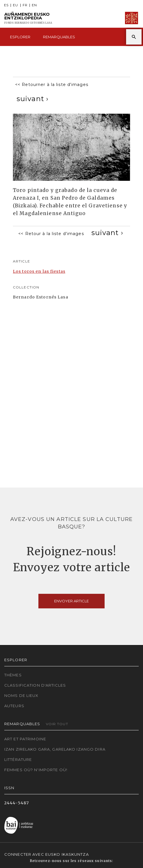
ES (6, 5)
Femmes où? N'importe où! (36, 770)
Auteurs (14, 706)
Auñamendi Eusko (28, 18)
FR (25, 5)
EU (15, 5)
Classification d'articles (35, 685)
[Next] (33, 99)
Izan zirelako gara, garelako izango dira (55, 749)
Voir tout (57, 724)
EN (34, 5)
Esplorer (20, 37)
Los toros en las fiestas (39, 271)
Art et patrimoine (25, 739)
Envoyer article (71, 601)
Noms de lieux (21, 695)
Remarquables (59, 37)
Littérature (18, 759)
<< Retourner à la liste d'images (52, 85)
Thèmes (13, 675)
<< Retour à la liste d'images (51, 234)
